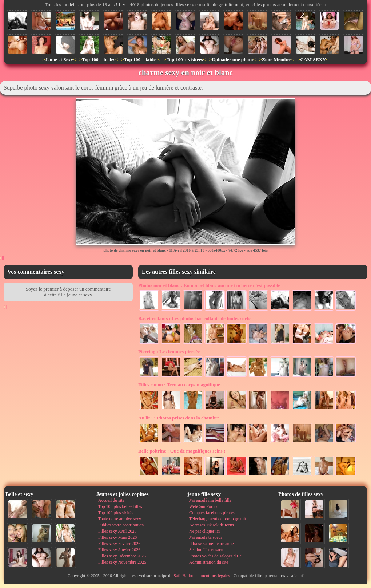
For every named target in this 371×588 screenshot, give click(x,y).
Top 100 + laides (141, 60)
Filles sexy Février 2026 (119, 544)
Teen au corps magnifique (179, 385)
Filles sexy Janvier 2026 (119, 550)
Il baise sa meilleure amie (212, 544)
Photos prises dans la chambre (179, 418)
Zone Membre (277, 60)
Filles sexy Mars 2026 (117, 537)
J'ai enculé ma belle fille (210, 500)
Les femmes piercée (169, 352)
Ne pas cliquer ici (204, 531)
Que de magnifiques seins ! (182, 451)
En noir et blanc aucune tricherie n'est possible (209, 285)
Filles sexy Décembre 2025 (122, 556)
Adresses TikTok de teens (212, 525)
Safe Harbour (185, 576)
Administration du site (209, 562)
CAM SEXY (313, 60)
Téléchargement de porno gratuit (218, 519)
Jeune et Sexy (59, 60)
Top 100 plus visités (116, 513)
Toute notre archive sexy (120, 519)
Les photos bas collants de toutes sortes (195, 318)
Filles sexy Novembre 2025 (122, 562)
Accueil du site (111, 500)
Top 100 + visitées (185, 60)
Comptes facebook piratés (212, 513)
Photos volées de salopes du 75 (216, 556)
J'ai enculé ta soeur (206, 537)
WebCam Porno (203, 506)
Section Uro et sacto (207, 550)
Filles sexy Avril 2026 (117, 531)
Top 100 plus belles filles (120, 506)
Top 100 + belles (98, 60)
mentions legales (215, 576)
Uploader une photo (232, 60)
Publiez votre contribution (121, 525)
